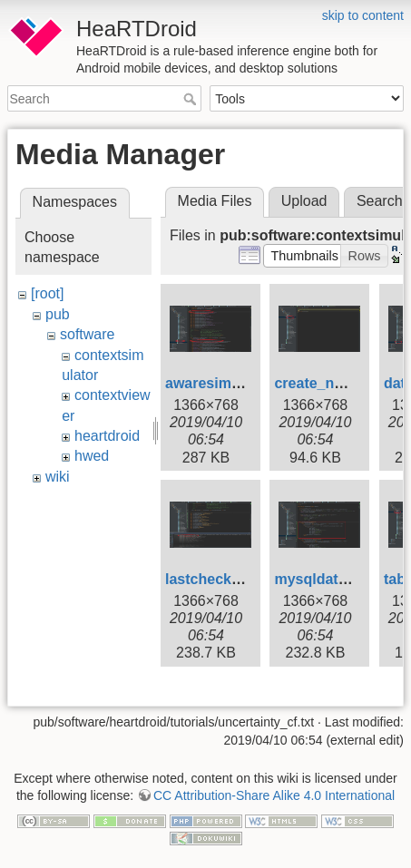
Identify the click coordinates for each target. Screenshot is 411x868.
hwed (92, 456)
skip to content (363, 15)
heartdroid (107, 436)
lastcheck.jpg (211, 579)
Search (192, 99)
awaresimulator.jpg (231, 383)
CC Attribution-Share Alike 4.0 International (274, 795)
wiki (58, 477)
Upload (304, 201)
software (87, 334)
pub (58, 314)
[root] (47, 293)
